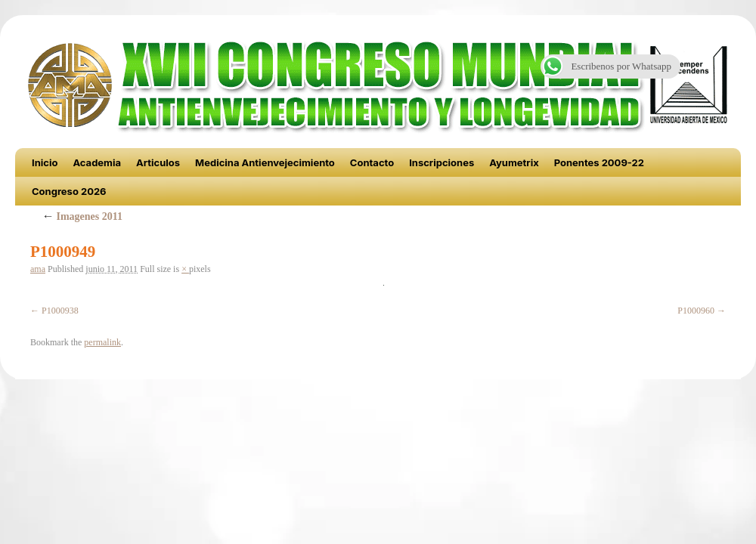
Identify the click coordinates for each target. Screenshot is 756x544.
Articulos (158, 162)
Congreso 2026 (69, 191)
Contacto (372, 162)
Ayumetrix (514, 162)
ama (38, 269)
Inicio (45, 162)
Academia (97, 162)
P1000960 (696, 311)
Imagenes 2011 (82, 216)
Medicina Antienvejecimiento (265, 162)
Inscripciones (442, 162)
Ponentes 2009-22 (599, 162)
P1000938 (60, 311)
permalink (102, 342)
